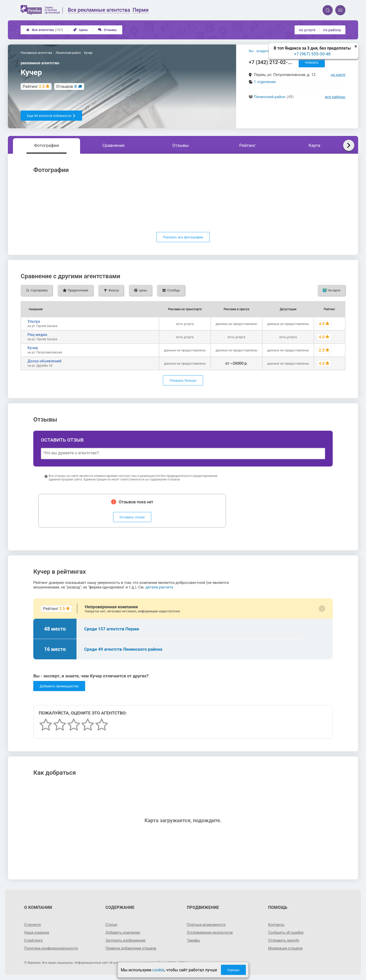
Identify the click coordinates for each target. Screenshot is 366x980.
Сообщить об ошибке (286, 932)
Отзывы (107, 30)
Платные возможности (206, 925)
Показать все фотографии (183, 237)
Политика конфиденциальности (51, 948)
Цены (81, 30)
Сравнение (113, 145)
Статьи (111, 925)
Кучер (33, 348)
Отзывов (66, 87)
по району (332, 30)
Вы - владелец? (261, 51)
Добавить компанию (123, 932)
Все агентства (45, 30)
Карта (314, 145)
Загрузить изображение (125, 940)
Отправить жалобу (284, 940)
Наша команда (37, 932)
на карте (338, 75)
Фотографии (47, 145)
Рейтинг (247, 145)
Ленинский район (270, 97)
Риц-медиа (37, 335)
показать (312, 62)
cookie (158, 970)
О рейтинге (33, 940)
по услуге (307, 30)
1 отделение (265, 82)
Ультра (34, 321)
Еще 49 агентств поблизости (51, 116)
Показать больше (183, 380)
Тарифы (193, 940)
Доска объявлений (44, 361)
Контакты (276, 925)
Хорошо (233, 970)
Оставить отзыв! (132, 517)
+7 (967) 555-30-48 (312, 54)
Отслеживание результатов (210, 932)
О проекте (33, 925)
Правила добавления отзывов (131, 948)
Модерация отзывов (285, 948)
